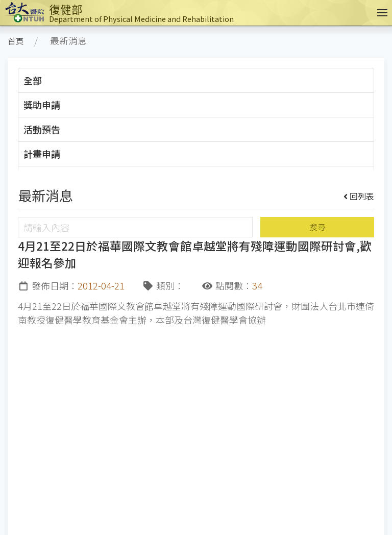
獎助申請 (42, 105)
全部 (33, 80)
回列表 (359, 196)
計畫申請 (42, 154)
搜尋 (317, 227)
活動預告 (42, 129)
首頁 (16, 41)
